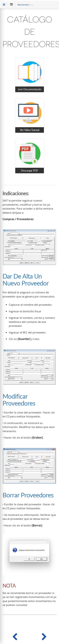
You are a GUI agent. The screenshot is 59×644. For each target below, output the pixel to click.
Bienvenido (23, 5)
